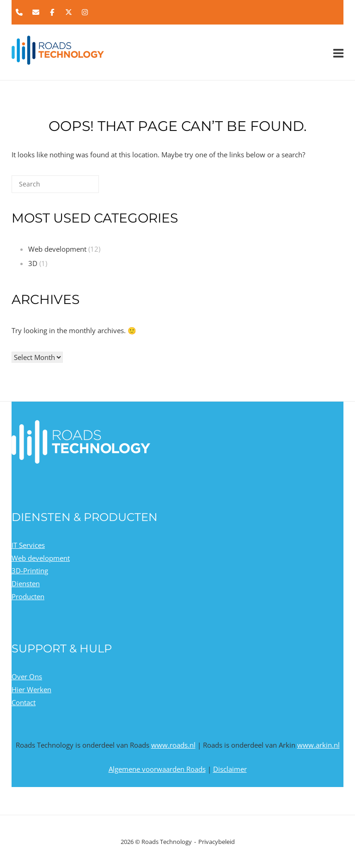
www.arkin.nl (318, 745)
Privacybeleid (217, 842)
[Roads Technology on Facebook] (52, 12)
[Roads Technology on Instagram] (85, 12)
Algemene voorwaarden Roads (157, 769)
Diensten (26, 583)
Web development (57, 249)
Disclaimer (230, 769)
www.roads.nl (173, 745)
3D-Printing (30, 570)
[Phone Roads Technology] (19, 12)
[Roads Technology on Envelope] (36, 12)
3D (33, 263)
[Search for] (55, 184)
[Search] (78, 188)
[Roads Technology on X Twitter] (68, 12)
